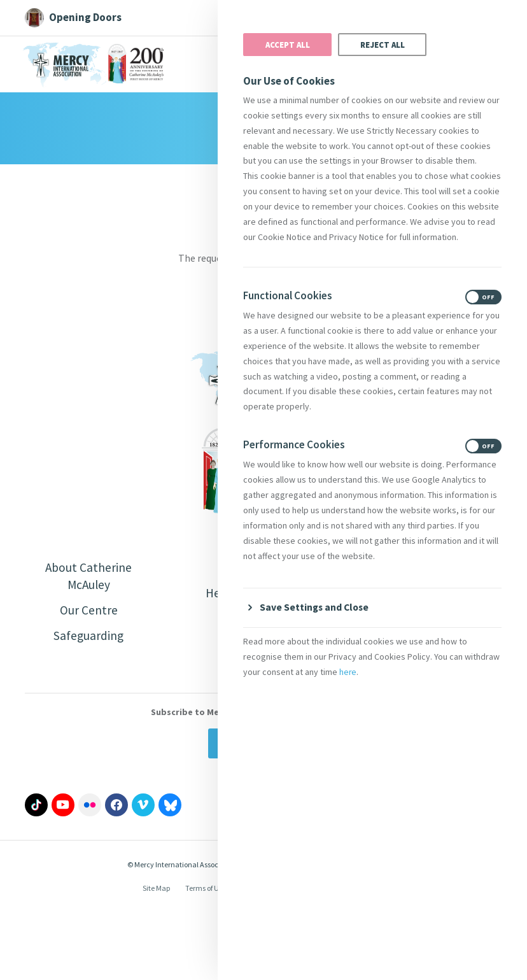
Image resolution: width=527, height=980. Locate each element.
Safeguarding (88, 638)
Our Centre (89, 612)
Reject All (383, 45)
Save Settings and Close (316, 607)
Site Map (156, 891)
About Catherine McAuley (88, 577)
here (348, 672)
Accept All (288, 45)
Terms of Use (206, 891)
